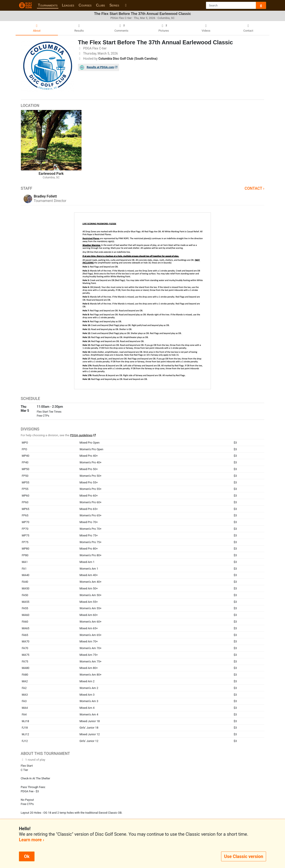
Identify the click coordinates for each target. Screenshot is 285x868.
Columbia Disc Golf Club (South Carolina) (128, 59)
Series (114, 5)
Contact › (254, 188)
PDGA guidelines (81, 435)
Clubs (100, 5)
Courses (85, 5)
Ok (27, 856)
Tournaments (48, 5)
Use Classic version (244, 856)
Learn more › (32, 840)
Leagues (68, 5)
